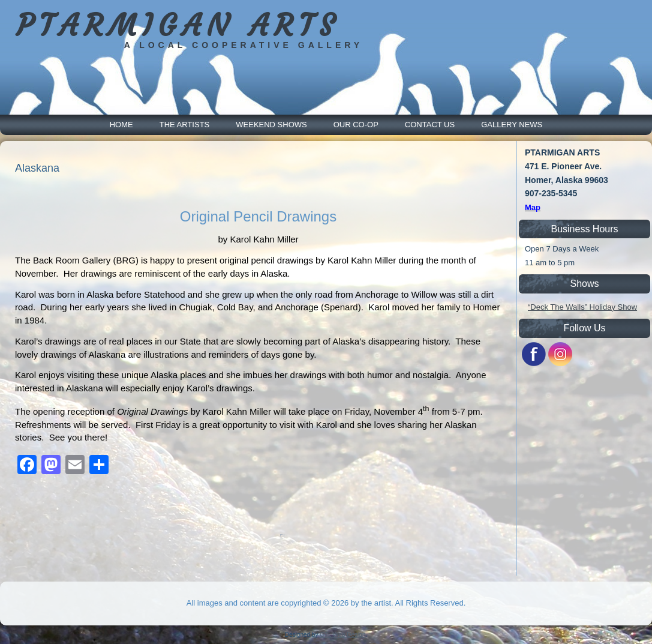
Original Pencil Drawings (258, 216)
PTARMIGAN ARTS (178, 26)
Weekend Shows (271, 125)
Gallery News (512, 125)
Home (121, 125)
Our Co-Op (356, 125)
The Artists (185, 125)
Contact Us (430, 125)
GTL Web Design (342, 635)
